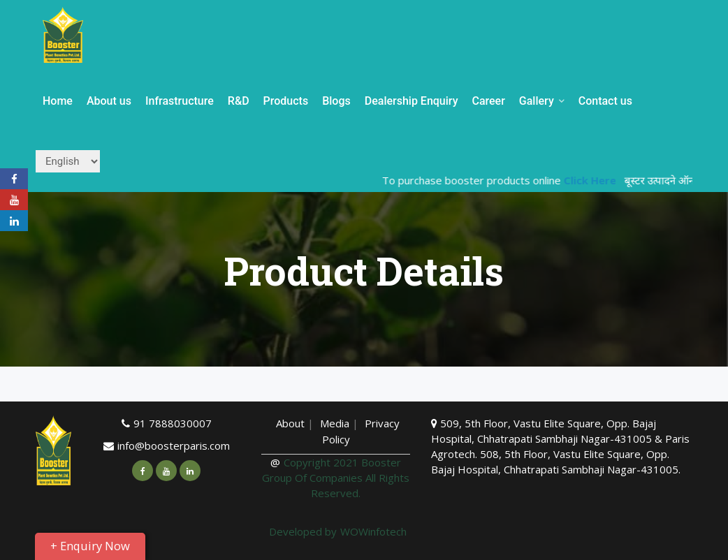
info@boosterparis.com (174, 445)
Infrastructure (180, 101)
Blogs (336, 101)
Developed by (303, 531)
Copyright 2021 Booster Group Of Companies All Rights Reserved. (336, 478)
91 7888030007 (173, 423)
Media (336, 423)
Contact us (605, 101)
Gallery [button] (542, 101)
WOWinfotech (373, 531)
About (290, 423)
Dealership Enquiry (412, 101)
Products (286, 101)
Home (58, 101)
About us (109, 101)
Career (488, 101)
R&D (239, 101)
